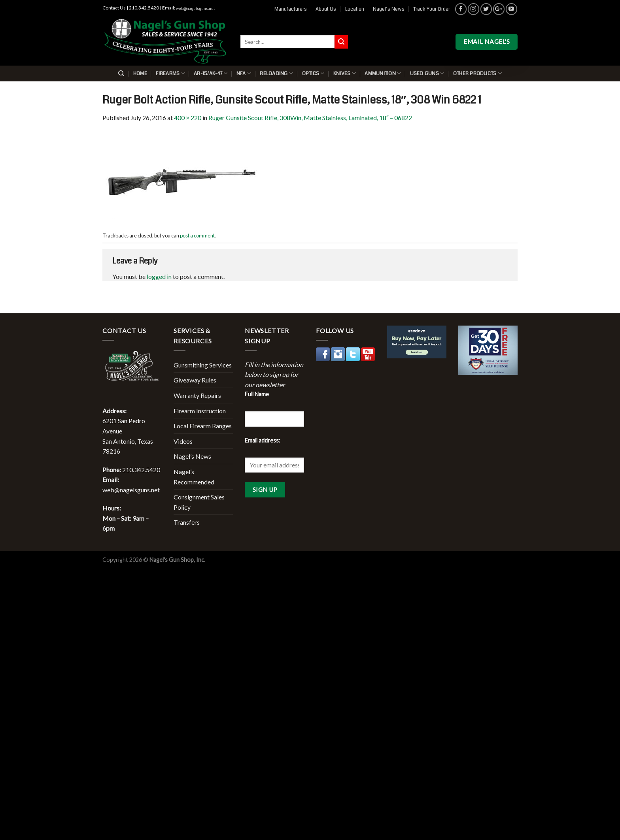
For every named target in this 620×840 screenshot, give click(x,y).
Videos (183, 441)
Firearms (170, 73)
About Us (326, 9)
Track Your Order (432, 9)
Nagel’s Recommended (194, 477)
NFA (244, 73)
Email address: (263, 440)
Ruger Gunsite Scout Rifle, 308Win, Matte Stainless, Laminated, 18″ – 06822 (310, 118)
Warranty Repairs (197, 395)
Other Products (477, 73)
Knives (345, 73)
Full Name (257, 394)
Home (140, 73)
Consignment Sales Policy (199, 502)
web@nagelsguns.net (195, 9)
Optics (313, 73)
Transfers (187, 522)
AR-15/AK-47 (211, 73)
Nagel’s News (389, 9)
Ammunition (383, 73)
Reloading (276, 73)
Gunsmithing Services (203, 365)
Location (355, 9)
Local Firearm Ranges (203, 426)
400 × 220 (188, 118)
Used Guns (427, 73)
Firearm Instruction (200, 411)
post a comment (197, 235)
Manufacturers (291, 9)
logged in (159, 276)
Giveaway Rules (195, 380)
